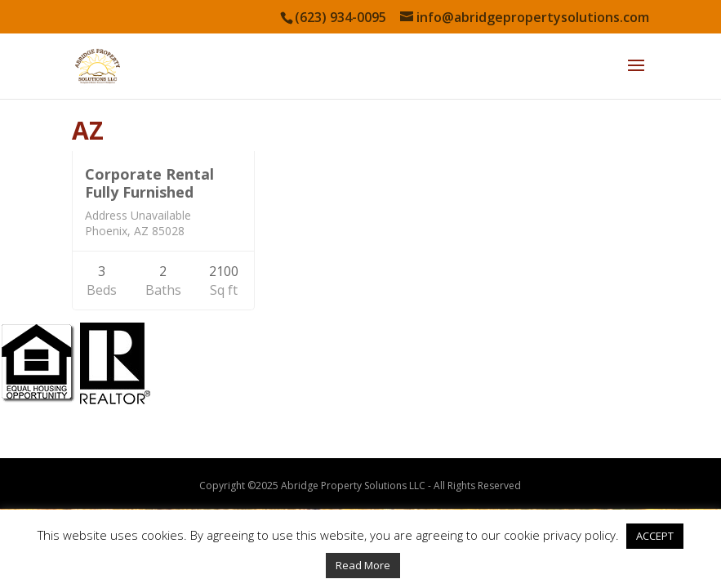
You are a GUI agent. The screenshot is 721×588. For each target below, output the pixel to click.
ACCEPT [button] (655, 536)
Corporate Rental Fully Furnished (149, 183)
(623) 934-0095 (340, 17)
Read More (363, 565)
